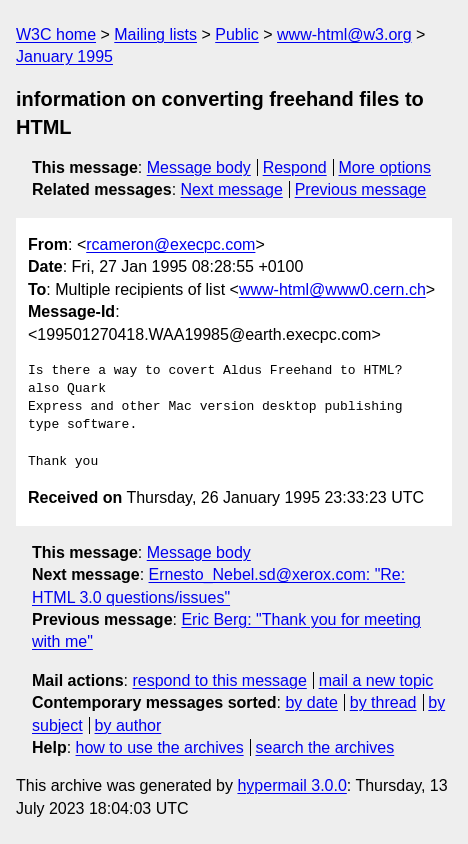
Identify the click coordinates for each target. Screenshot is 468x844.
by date (311, 702)
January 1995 (64, 56)
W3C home (56, 34)
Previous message (361, 189)
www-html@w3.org (344, 34)
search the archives (325, 747)
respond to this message (219, 680)
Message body (199, 167)
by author (128, 725)
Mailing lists (155, 34)
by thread (383, 702)
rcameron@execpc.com (170, 244)
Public (237, 34)
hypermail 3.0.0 (291, 785)
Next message (232, 189)
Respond (295, 167)
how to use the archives (160, 747)
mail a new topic (376, 680)
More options (385, 167)
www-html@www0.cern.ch (332, 289)
